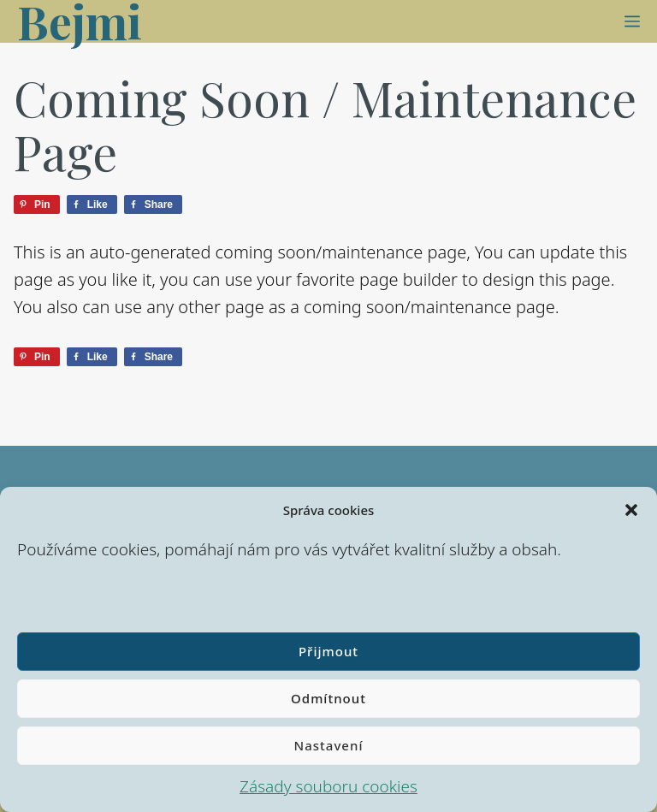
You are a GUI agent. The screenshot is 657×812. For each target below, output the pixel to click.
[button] (631, 510)
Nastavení (329, 745)
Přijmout (328, 651)
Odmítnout (328, 698)
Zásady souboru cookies (328, 786)
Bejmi (80, 21)
